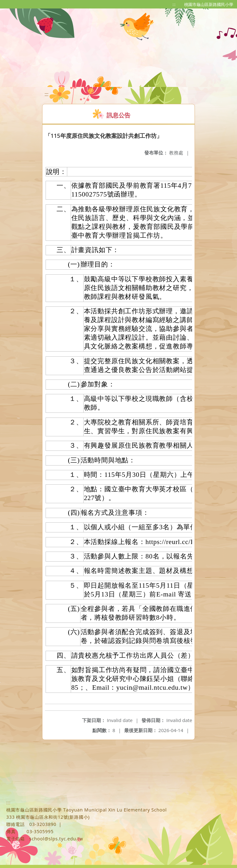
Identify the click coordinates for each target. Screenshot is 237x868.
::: (174, 4)
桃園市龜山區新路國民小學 (209, 4)
